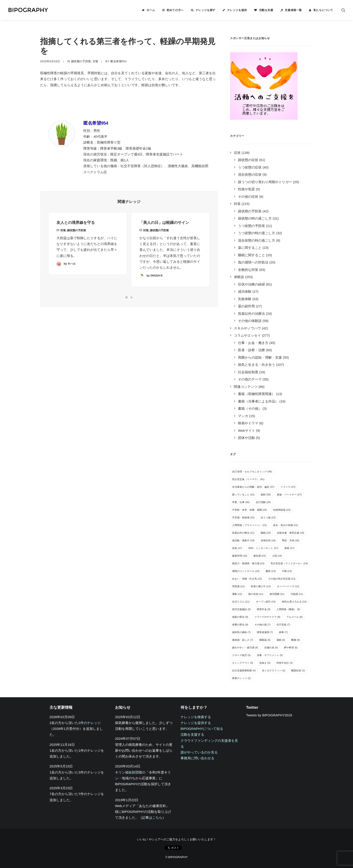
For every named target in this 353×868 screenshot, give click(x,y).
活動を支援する (192, 734)
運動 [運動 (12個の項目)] (237, 594)
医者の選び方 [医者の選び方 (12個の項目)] (261, 586)
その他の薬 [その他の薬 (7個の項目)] (262, 625)
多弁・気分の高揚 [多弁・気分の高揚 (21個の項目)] (286, 525)
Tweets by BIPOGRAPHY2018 (269, 715)
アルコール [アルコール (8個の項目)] (294, 617)
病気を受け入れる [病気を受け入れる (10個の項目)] (294, 602)
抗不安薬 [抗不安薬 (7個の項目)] (283, 625)
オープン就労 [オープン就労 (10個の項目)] (266, 602)
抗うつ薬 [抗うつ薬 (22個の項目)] (268, 517)
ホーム (151, 10)
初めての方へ (175, 10)
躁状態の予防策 (81, 61)
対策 (96, 61)
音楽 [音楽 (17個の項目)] (237, 548)
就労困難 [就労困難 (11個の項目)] (277, 594)
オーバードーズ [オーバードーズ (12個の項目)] (288, 586)
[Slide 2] (131, 297)
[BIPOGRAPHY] (28, 10)
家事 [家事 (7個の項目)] (283, 632)
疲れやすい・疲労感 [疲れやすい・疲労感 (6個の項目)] (245, 648)
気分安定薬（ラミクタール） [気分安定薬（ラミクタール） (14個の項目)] (289, 563)
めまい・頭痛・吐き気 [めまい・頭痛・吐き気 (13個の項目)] (247, 579)
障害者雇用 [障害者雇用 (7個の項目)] (265, 632)
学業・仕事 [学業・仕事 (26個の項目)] (241, 502)
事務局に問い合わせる (197, 758)
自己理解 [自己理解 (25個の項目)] (263, 502)
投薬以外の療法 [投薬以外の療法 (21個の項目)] (243, 533)
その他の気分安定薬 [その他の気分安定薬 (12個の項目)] (282, 579)
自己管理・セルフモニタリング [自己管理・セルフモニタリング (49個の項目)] (252, 472)
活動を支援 (266, 10)
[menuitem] (148, 10)
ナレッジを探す (206, 10)
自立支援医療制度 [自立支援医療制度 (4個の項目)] (244, 670)
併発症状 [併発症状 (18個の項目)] (268, 540)
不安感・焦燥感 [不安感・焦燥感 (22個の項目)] (243, 517)
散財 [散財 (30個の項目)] (266, 495)
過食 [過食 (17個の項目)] (289, 548)
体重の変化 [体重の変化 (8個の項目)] (240, 625)
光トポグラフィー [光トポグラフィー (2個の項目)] (274, 670)
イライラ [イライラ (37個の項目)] (288, 487)
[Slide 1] (127, 297)
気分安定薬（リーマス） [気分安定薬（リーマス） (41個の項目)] (248, 479)
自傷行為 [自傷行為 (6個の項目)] (271, 648)
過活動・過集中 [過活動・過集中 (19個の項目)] (243, 540)
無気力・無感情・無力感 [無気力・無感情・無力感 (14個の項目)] (248, 563)
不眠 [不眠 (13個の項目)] (287, 571)
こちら (157, 817)
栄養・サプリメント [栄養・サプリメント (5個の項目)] (270, 655)
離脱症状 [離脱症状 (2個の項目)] (298, 670)
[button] (343, 10)
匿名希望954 (118, 61)
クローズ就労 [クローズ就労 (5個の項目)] (241, 655)
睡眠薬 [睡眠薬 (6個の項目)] (265, 640)
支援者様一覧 (293, 10)
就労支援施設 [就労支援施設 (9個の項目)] (241, 609)
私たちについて (323, 10)
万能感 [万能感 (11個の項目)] (297, 594)
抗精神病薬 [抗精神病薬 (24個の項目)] (282, 510)
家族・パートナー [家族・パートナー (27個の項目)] (289, 495)
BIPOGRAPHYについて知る (202, 729)
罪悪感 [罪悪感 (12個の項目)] (238, 586)
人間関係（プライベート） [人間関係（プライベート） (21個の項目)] (250, 525)
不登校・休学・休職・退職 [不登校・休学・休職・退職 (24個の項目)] (250, 510)
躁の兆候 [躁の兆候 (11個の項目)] (256, 594)
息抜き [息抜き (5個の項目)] (265, 663)
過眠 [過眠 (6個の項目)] (281, 640)
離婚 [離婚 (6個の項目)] (296, 640)
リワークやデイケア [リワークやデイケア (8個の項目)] (267, 617)
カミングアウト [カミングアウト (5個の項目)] (243, 663)
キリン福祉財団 (127, 772)
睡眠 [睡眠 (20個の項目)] (266, 533)
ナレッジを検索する (196, 717)
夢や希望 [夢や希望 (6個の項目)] (291, 648)
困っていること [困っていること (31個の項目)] (243, 495)
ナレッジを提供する (196, 723)
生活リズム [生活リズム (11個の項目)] (241, 602)
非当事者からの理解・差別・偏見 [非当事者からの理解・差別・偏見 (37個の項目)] (253, 487)
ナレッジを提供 (237, 10)
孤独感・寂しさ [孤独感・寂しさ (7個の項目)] (243, 640)
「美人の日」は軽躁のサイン (164, 237)
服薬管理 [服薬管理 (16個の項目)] (240, 556)
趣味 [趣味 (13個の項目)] (271, 571)
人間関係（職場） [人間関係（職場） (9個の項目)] (288, 609)
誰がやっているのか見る (199, 752)
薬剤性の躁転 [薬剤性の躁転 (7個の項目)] (241, 632)
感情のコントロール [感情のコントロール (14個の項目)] (246, 571)
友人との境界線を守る (76, 231)
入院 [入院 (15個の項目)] (277, 556)
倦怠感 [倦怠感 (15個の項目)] (260, 556)
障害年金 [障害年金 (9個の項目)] (264, 609)
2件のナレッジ (89, 723)
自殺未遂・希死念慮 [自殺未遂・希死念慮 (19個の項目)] (291, 533)
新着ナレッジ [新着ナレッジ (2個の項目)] (241, 678)
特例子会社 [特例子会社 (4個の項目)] (285, 663)
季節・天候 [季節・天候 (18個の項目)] (291, 540)
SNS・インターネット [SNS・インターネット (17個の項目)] (263, 548)
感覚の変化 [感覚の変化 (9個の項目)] (240, 617)
